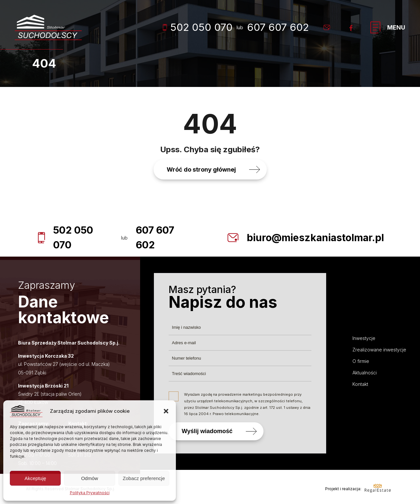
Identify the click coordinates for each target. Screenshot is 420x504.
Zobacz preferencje (144, 478)
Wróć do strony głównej (201, 169)
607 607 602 (278, 27)
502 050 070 (198, 27)
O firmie (361, 361)
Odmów (90, 478)
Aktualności (365, 373)
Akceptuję (35, 478)
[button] (166, 411)
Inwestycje (364, 338)
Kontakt (360, 384)
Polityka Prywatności (90, 493)
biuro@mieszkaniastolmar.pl (315, 238)
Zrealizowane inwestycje (379, 350)
